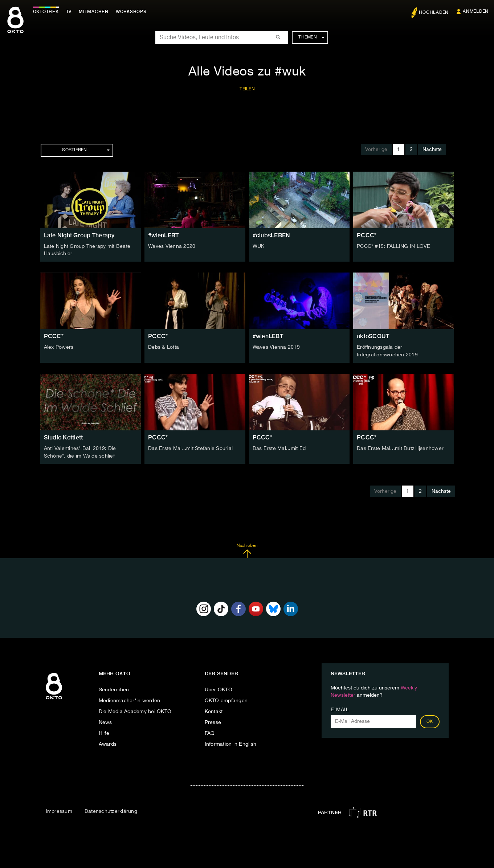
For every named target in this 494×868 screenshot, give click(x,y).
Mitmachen (95, 12)
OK (430, 720)
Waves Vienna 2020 (172, 246)
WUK (259, 246)
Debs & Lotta (164, 347)
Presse (213, 721)
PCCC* (367, 235)
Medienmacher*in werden (130, 699)
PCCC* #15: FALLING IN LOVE (394, 246)
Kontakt (214, 710)
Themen (311, 37)
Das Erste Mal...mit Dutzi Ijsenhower (400, 447)
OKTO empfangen (226, 699)
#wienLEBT (163, 235)
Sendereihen (114, 688)
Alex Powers (59, 347)
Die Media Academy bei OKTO (135, 710)
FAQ (210, 732)
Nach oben (247, 549)
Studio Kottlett (64, 436)
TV (70, 12)
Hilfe (104, 732)
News (105, 721)
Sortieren (86, 150)
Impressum (59, 810)
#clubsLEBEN (272, 235)
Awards (108, 743)
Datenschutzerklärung (111, 810)
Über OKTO (219, 688)
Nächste (432, 150)
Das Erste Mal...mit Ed (279, 447)
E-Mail (340, 708)
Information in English (231, 743)
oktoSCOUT (373, 336)
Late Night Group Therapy (79, 235)
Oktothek (47, 12)
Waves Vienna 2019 (276, 347)
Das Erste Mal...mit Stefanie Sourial (190, 447)
